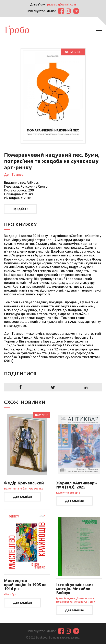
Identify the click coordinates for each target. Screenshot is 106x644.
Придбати (20, 209)
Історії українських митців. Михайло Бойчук (75, 589)
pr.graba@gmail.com (62, 4)
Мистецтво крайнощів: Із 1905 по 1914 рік (25, 585)
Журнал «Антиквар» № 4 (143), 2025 (76, 485)
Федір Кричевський (24, 483)
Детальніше (22, 497)
